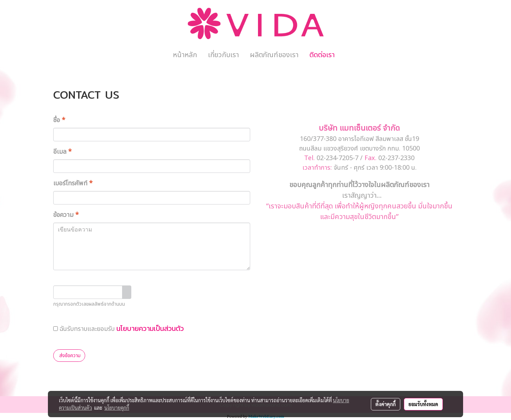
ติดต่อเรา (322, 55)
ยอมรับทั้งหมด (423, 404)
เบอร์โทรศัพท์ (73, 183)
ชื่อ (59, 120)
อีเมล (62, 152)
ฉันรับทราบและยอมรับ (119, 328)
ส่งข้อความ (69, 356)
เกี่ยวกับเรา (223, 55)
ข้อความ (66, 215)
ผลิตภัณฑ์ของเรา (274, 55)
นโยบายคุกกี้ (117, 408)
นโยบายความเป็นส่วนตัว (150, 328)
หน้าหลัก (185, 55)
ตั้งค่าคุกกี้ (386, 404)
